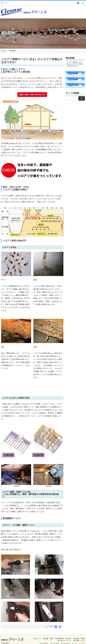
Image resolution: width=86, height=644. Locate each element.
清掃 (70, 639)
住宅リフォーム (66, 641)
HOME (3, 51)
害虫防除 (60, 639)
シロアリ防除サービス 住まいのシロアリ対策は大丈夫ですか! (75, 64)
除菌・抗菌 (49, 639)
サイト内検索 (72, 93)
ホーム (38, 639)
